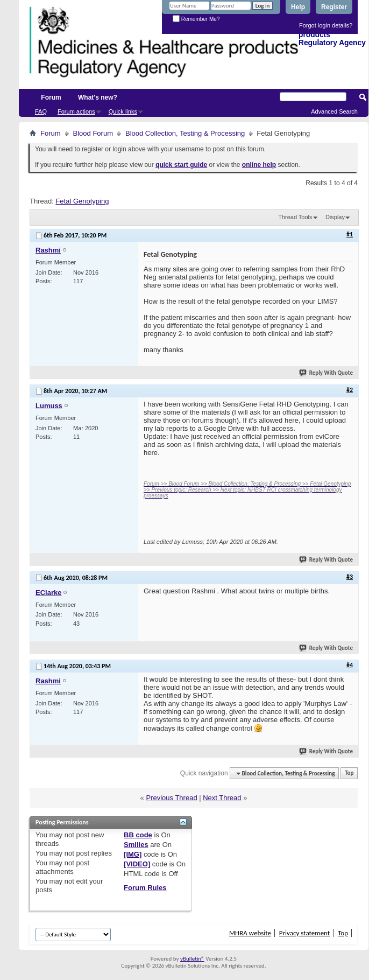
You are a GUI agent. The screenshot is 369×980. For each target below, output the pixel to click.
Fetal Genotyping (82, 201)
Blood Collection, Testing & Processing (185, 133)
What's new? (98, 97)
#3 (350, 577)
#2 (350, 390)
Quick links (123, 111)
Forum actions (76, 111)
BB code (138, 835)
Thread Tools (295, 217)
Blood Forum (93, 133)
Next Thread (222, 798)
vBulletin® (192, 959)
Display (335, 217)
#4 (350, 665)
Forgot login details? (326, 25)
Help (298, 7)
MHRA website (250, 933)
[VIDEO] (137, 864)
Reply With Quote (327, 373)
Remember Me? (196, 19)
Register (334, 7)
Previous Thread (171, 798)
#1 (350, 234)
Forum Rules (145, 888)
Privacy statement (304, 933)
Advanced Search (334, 111)
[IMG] (133, 854)
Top (349, 773)
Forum (51, 97)
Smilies (136, 845)
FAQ (41, 111)
